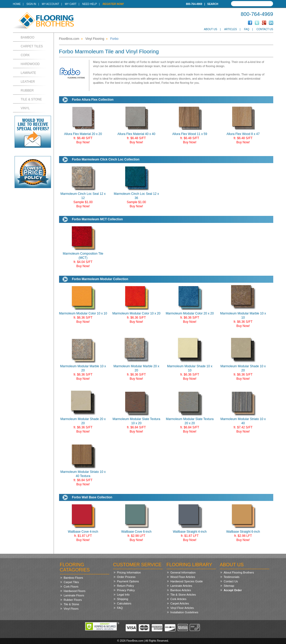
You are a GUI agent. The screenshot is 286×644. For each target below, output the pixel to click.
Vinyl (25, 108)
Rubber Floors (73, 600)
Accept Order (233, 590)
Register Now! (113, 4)
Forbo (114, 39)
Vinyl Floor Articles (182, 608)
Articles (230, 29)
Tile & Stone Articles (183, 595)
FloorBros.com (69, 39)
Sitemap (229, 586)
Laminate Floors (74, 595)
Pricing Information (129, 572)
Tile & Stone (31, 99)
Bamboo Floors (74, 578)
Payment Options (128, 581)
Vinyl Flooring (95, 39)
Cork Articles (179, 599)
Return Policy (126, 586)
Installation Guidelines (185, 612)
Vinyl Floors (71, 609)
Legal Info (123, 595)
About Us (210, 29)
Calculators (124, 603)
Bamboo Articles (181, 590)
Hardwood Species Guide (187, 581)
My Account (50, 4)
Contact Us (265, 29)
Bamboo (28, 37)
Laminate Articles (181, 586)
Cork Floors (71, 587)
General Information (183, 572)
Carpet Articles (180, 603)
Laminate (28, 73)
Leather (28, 82)
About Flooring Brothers (239, 572)
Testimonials (232, 577)
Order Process (126, 577)
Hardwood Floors (75, 591)
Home (17, 4)
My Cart (71, 4)
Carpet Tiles (32, 46)
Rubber (27, 91)
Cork (25, 55)
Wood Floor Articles (183, 577)
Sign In (31, 4)
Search (213, 4)
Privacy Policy (126, 590)
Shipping (123, 599)
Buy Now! (83, 142)
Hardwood (30, 64)
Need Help (90, 4)
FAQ (247, 29)
